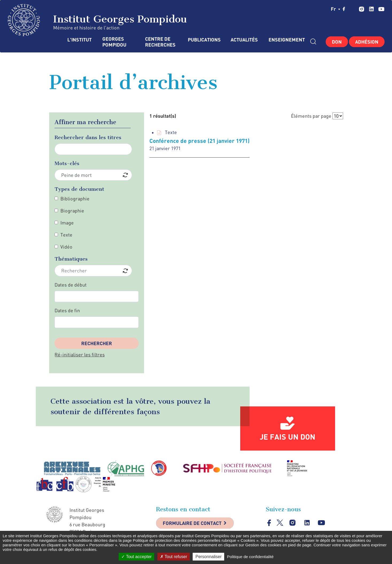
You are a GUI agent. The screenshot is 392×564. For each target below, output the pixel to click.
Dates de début (71, 285)
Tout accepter (136, 557)
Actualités (244, 40)
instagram (361, 9)
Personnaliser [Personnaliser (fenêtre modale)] (208, 557)
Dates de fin (67, 310)
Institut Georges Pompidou (97, 20)
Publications (204, 40)
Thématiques (71, 259)
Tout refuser (174, 557)
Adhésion (367, 42)
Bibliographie (75, 199)
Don (337, 42)
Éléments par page (311, 116)
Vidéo (66, 247)
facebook (344, 9)
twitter (352, 9)
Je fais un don (288, 437)
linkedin (371, 9)
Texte (66, 235)
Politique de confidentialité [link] (250, 557)
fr (335, 9)
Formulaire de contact (192, 523)
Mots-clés (67, 163)
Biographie (72, 211)
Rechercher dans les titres (88, 137)
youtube (381, 9)
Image (67, 223)
